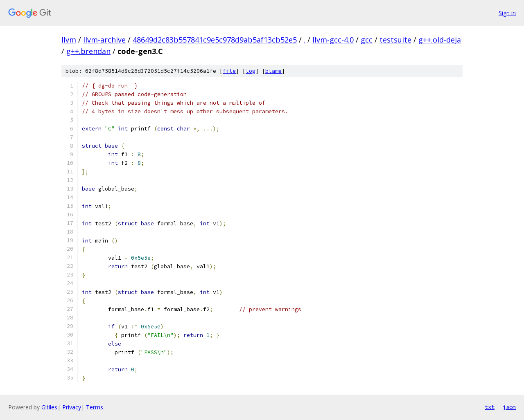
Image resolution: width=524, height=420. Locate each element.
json (509, 407)
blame (273, 71)
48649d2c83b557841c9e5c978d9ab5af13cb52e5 (215, 40)
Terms (95, 407)
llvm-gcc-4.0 (333, 40)
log (251, 71)
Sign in (507, 13)
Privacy (72, 407)
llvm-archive (104, 40)
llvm (69, 40)
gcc (367, 40)
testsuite (395, 40)
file (229, 71)
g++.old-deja (440, 40)
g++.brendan (88, 51)
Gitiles (49, 407)
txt (490, 407)
